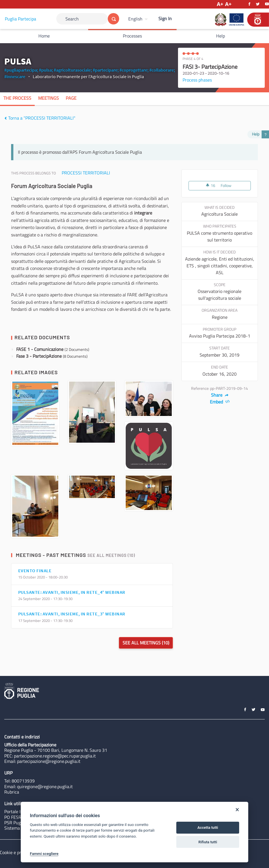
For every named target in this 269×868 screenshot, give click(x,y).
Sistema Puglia (19, 828)
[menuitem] (139, 19)
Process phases (197, 80)
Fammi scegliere (44, 854)
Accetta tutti (208, 828)
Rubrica (12, 792)
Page (71, 98)
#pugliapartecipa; (21, 70)
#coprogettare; (134, 70)
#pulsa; (46, 70)
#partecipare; (106, 70)
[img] (6, 118)
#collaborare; (162, 70)
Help (221, 36)
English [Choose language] (135, 19)
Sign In (165, 18)
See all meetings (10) (111, 555)
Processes (132, 36)
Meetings (48, 98)
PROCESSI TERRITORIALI (86, 173)
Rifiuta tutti (208, 842)
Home (44, 36)
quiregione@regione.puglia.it (45, 786)
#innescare (15, 76)
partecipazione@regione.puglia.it (49, 761)
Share (220, 395)
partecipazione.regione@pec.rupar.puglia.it (55, 756)
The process (17, 98)
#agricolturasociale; (73, 70)
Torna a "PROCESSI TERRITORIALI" (40, 118)
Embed (220, 402)
